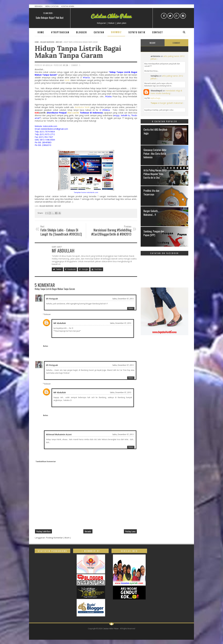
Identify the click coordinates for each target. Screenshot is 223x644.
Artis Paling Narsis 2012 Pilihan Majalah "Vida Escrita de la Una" (155, 174)
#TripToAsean (60, 32)
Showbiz (116, 32)
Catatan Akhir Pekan (111, 629)
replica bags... (156, 98)
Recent (153, 43)
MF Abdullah (60, 323)
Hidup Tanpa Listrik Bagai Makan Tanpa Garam (78, 52)
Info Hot (58, 206)
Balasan (47, 314)
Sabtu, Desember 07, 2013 (123, 299)
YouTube (97, 269)
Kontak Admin (68, 6)
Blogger (81, 32)
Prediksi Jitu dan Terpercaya (151, 192)
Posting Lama (130, 531)
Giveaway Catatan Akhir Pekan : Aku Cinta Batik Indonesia (155, 153)
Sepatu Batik (137, 32)
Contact (158, 32)
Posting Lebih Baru (43, 531)
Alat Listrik (73, 113)
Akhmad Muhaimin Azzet (59, 434)
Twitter (57, 269)
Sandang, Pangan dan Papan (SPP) (154, 233)
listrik (67, 80)
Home (41, 32)
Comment (176, 43)
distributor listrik (82, 107)
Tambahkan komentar (46, 461)
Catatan (99, 32)
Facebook (70, 269)
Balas (131, 308)
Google (84, 269)
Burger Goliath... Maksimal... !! (151, 213)
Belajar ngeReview (47, 206)
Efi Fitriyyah (52, 299)
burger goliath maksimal (171, 103)
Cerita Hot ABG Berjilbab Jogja (155, 131)
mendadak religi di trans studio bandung (166, 92)
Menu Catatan (52, 6)
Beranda (39, 6)
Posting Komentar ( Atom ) (58, 538)
